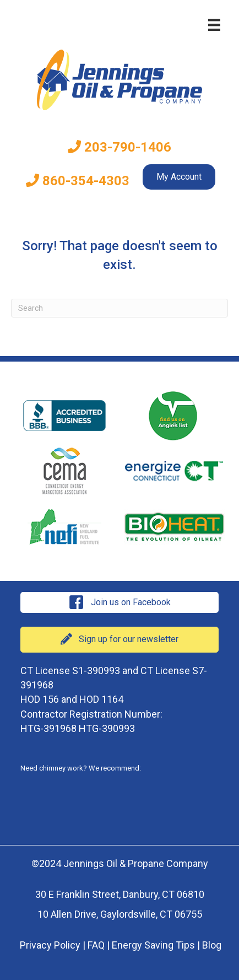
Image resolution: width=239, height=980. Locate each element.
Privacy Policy (50, 945)
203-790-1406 (119, 147)
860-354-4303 (78, 181)
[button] (119, 602)
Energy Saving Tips (153, 945)
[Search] (119, 308)
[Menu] (214, 25)
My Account (179, 177)
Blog (212, 945)
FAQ (96, 945)
